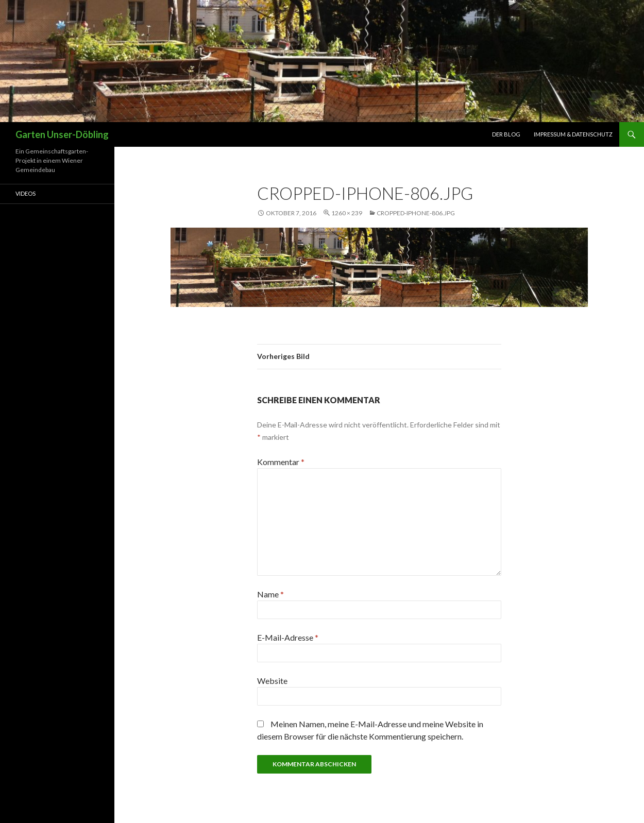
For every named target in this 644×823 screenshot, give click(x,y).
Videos (26, 193)
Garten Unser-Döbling (62, 134)
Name (270, 594)
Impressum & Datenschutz (573, 134)
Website (272, 681)
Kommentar (281, 462)
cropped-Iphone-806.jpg (416, 213)
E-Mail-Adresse (288, 637)
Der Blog (506, 134)
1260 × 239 (347, 213)
